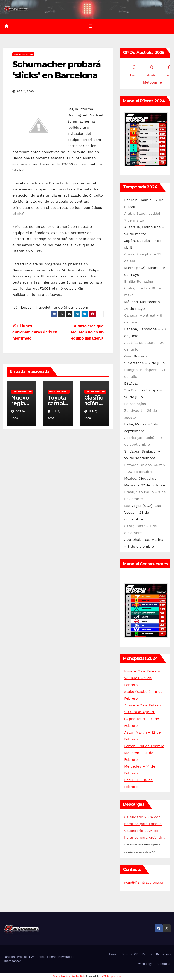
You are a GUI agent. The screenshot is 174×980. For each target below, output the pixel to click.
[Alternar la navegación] (90, 26)
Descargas (163, 954)
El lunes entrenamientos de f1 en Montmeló (35, 332)
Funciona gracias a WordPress (25, 957)
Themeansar (12, 961)
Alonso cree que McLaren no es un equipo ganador (87, 332)
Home (113, 954)
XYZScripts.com (111, 976)
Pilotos (147, 954)
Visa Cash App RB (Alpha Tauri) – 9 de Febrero (142, 719)
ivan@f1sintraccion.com (145, 882)
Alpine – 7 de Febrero (143, 705)
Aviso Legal (145, 964)
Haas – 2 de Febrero (142, 671)
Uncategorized (23, 54)
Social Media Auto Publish (69, 976)
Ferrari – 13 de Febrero (144, 746)
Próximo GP (130, 954)
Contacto (164, 964)
